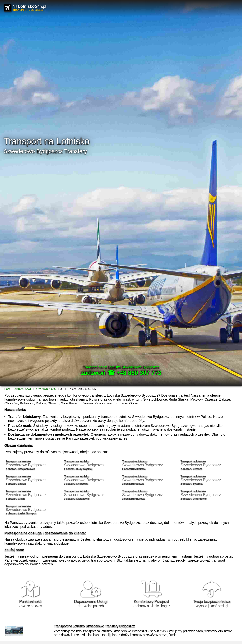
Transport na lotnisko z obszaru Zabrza (34, 480)
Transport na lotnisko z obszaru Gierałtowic (92, 495)
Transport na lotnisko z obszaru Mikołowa (150, 465)
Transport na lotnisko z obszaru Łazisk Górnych (34, 510)
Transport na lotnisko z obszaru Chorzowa (92, 480)
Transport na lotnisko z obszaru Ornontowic (209, 495)
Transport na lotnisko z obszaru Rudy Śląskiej (92, 465)
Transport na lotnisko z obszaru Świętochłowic (34, 465)
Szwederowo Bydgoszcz (41, 389)
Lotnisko (18, 389)
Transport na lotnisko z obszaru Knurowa (150, 495)
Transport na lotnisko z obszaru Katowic (150, 480)
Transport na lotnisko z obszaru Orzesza (209, 465)
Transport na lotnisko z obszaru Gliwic (34, 495)
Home (8, 389)
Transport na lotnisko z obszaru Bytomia (209, 480)
